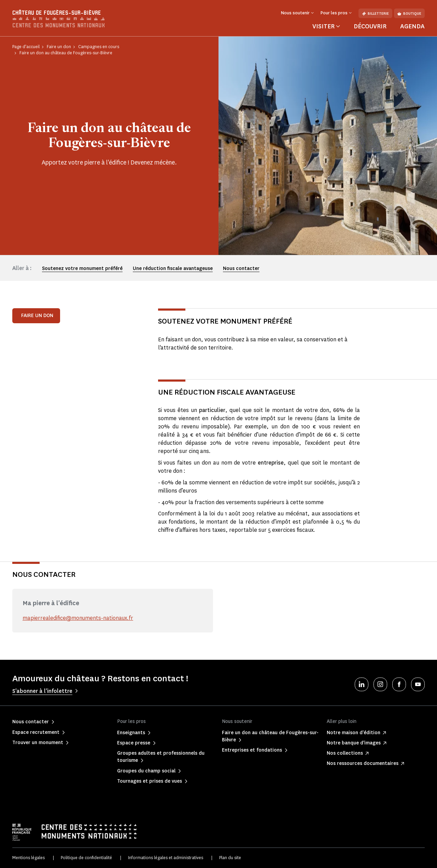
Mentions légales (29, 858)
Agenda (412, 26)
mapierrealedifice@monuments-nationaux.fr (78, 618)
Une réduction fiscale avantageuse (173, 268)
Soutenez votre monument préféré (82, 268)
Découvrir (370, 26)
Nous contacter (241, 268)
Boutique (409, 13)
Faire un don (37, 316)
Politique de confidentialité (86, 858)
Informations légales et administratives (166, 858)
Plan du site (230, 858)
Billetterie (375, 13)
